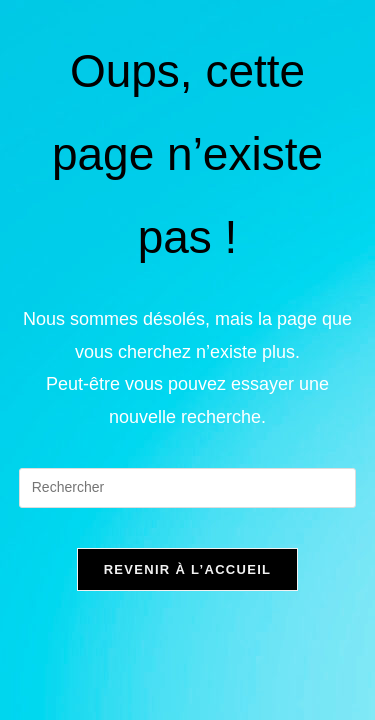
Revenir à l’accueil (188, 569)
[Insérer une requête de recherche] (188, 488)
